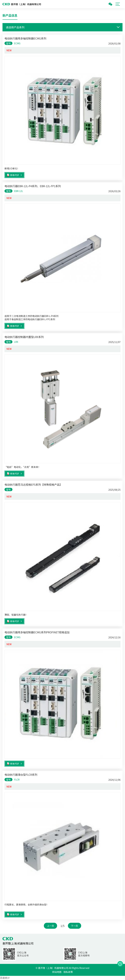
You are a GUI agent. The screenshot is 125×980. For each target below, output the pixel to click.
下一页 (75, 926)
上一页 (50, 926)
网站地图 (57, 972)
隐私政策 (68, 972)
